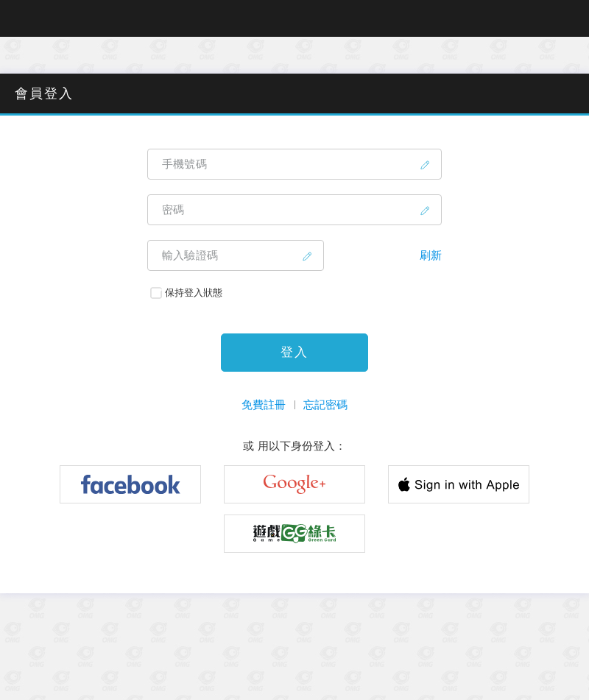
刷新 (431, 255)
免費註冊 (264, 404)
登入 (294, 352)
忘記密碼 (325, 404)
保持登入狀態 (187, 293)
